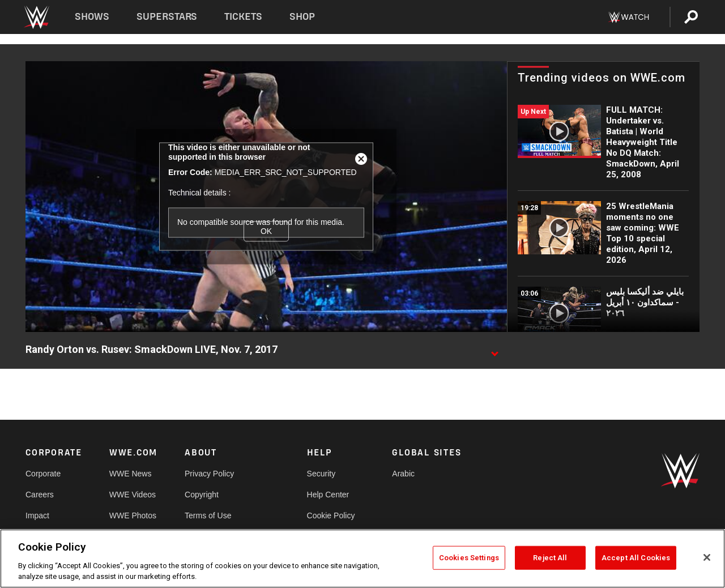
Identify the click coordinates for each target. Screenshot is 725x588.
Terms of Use (208, 515)
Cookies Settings (469, 558)
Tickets (243, 17)
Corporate (43, 474)
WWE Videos (133, 495)
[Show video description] (494, 350)
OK (266, 231)
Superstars (167, 17)
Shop (302, 17)
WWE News (131, 474)
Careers (40, 495)
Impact (37, 515)
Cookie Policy (331, 515)
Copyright (202, 495)
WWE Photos (133, 515)
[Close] (707, 557)
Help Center (328, 495)
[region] (362, 559)
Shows (92, 17)
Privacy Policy (209, 474)
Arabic (403, 474)
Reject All (550, 558)
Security (321, 474)
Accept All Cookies (636, 558)
